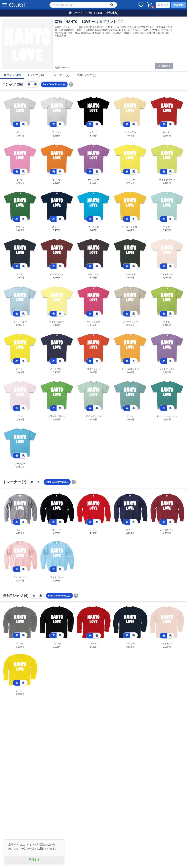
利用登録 (179, 5)
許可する (34, 860)
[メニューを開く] (4, 5)
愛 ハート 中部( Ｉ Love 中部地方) (93, 13)
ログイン (163, 5)
